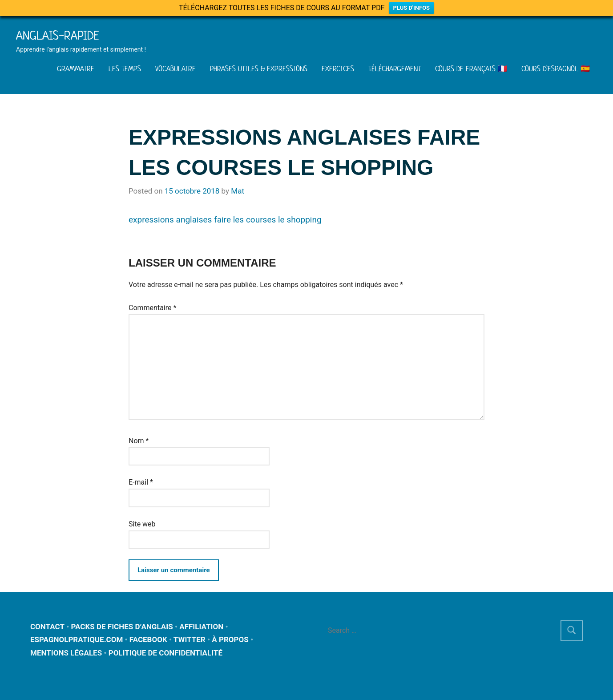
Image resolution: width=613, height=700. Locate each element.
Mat (238, 191)
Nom (139, 441)
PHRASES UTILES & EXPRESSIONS (259, 69)
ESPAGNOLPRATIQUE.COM (77, 639)
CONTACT (47, 627)
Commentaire (152, 308)
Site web (142, 524)
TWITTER (190, 639)
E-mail (141, 482)
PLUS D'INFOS (412, 8)
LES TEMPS (125, 69)
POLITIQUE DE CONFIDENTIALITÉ (165, 653)
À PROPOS (230, 639)
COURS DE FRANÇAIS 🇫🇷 (471, 69)
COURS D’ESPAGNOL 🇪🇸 (556, 69)
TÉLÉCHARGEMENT (395, 69)
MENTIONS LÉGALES (66, 653)
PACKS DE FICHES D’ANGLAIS (122, 627)
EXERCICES (338, 69)
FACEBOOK (148, 639)
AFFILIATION (201, 627)
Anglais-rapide (58, 35)
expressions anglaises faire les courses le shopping (225, 220)
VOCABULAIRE (175, 69)
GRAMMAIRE (76, 69)
